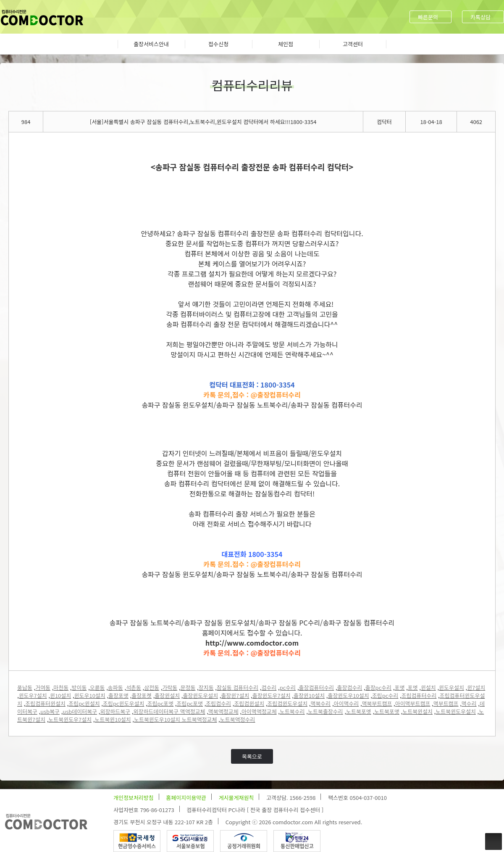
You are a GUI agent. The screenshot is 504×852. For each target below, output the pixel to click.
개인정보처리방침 (134, 798)
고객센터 (353, 44)
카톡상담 (480, 17)
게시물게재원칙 (236, 798)
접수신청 (218, 44)
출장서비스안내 (151, 44)
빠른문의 (428, 17)
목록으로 (252, 756)
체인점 (286, 44)
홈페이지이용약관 (186, 798)
